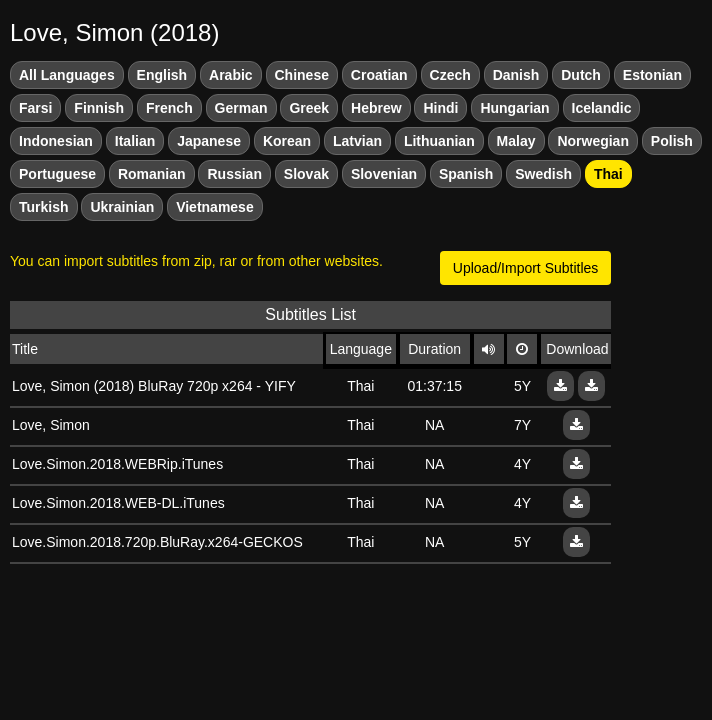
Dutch (581, 75)
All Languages (67, 75)
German (241, 108)
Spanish (466, 174)
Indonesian (56, 141)
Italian (135, 141)
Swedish (543, 174)
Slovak (306, 174)
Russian (234, 174)
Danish (516, 75)
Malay (516, 141)
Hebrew (376, 108)
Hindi (440, 108)
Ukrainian (122, 207)
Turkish (44, 207)
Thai (608, 174)
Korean (287, 141)
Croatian (379, 75)
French (169, 108)
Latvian (357, 141)
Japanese (209, 141)
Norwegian (593, 141)
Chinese (302, 75)
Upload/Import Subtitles (526, 268)
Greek (309, 108)
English (162, 75)
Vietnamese (215, 207)
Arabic (231, 75)
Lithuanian (439, 141)
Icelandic (602, 108)
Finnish (99, 108)
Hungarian (514, 108)
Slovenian (384, 174)
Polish (672, 141)
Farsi (35, 108)
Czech (450, 75)
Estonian (652, 75)
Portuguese (57, 174)
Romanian (152, 174)
